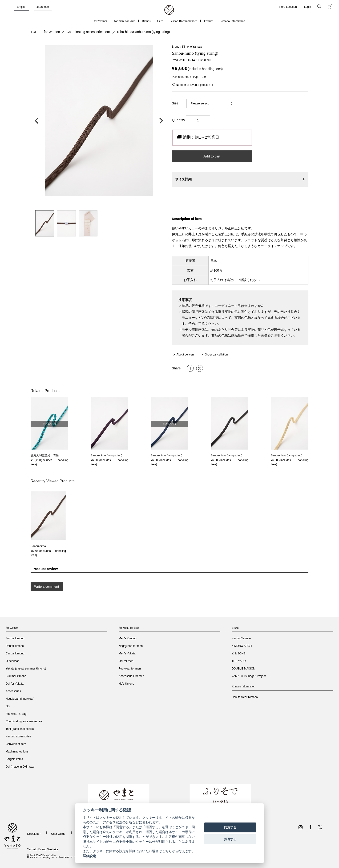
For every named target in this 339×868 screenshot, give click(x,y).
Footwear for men (130, 669)
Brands (146, 21)
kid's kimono (126, 684)
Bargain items (14, 759)
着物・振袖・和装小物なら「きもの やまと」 (169, 10)
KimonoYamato (241, 638)
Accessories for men (131, 676)
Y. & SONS (238, 653)
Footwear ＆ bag (16, 714)
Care (160, 21)
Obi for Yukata (15, 684)
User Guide (58, 834)
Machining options (17, 752)
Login (308, 7)
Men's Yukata (127, 653)
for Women (101, 21)
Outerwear (12, 661)
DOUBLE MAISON (243, 669)
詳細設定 (89, 856)
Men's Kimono (128, 638)
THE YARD (239, 661)
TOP (34, 32)
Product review (45, 569)
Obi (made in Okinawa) (20, 767)
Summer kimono (16, 676)
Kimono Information (232, 21)
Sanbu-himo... (39, 546)
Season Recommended (183, 21)
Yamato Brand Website (43, 849)
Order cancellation (216, 355)
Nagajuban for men (131, 646)
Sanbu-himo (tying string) (106, 455)
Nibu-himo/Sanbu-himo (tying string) (144, 32)
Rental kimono (15, 646)
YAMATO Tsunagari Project (249, 676)
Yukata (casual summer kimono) (26, 669)
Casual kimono (15, 653)
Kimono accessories (18, 736)
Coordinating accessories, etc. (89, 32)
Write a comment (47, 587)
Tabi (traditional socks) (20, 729)
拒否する (230, 839)
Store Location (288, 7)
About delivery (186, 355)
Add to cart (212, 156)
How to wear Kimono (245, 697)
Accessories (13, 691)
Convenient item (16, 744)
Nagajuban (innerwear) (20, 699)
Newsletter (34, 834)
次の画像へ (160, 121)
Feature (208, 21)
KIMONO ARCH (242, 646)
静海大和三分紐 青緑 (45, 455)
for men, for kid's (125, 21)
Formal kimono (15, 638)
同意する (230, 827)
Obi (8, 706)
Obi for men (126, 661)
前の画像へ (38, 121)
